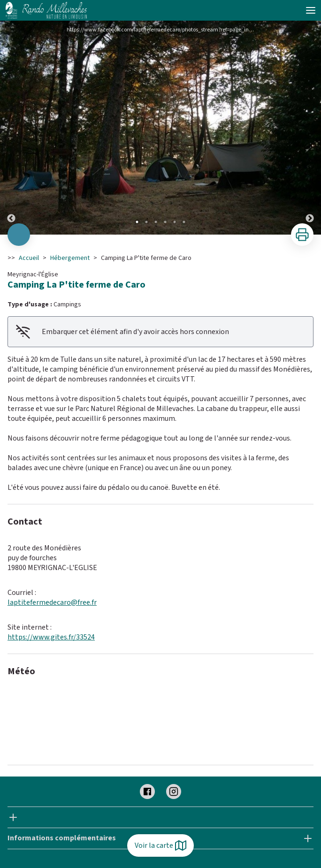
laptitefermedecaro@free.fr (52, 602)
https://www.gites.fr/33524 (51, 637)
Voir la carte (160, 845)
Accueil (29, 258)
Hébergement (70, 258)
